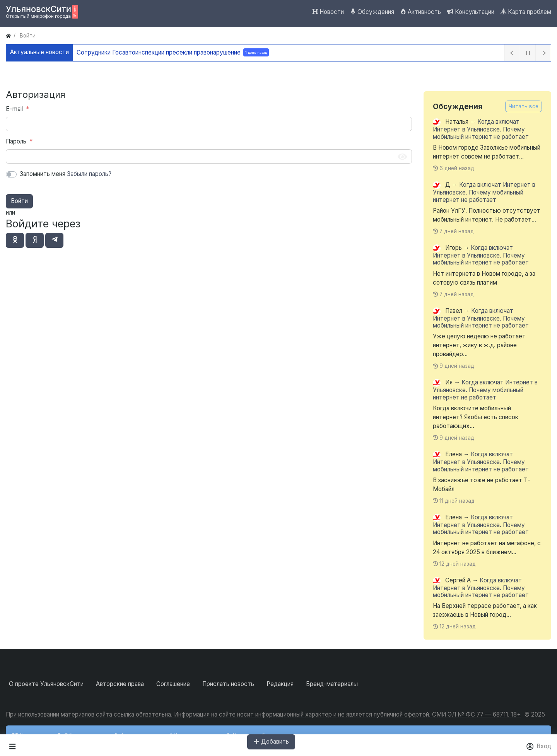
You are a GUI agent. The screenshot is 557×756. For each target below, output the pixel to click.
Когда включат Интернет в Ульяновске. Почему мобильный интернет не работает (481, 129)
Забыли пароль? (89, 174)
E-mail (14, 109)
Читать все (524, 106)
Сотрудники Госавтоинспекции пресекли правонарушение (175, 52)
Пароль (16, 141)
